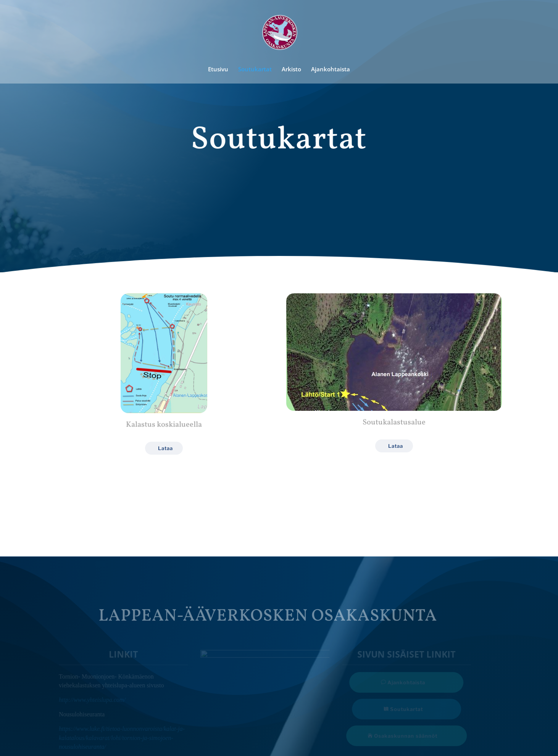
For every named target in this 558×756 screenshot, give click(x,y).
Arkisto (291, 70)
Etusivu (218, 70)
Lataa (165, 448)
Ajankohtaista (331, 70)
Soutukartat (255, 70)
